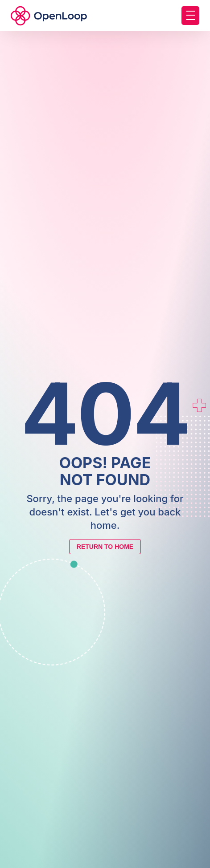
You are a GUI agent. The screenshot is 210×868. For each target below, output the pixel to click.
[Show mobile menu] (190, 16)
